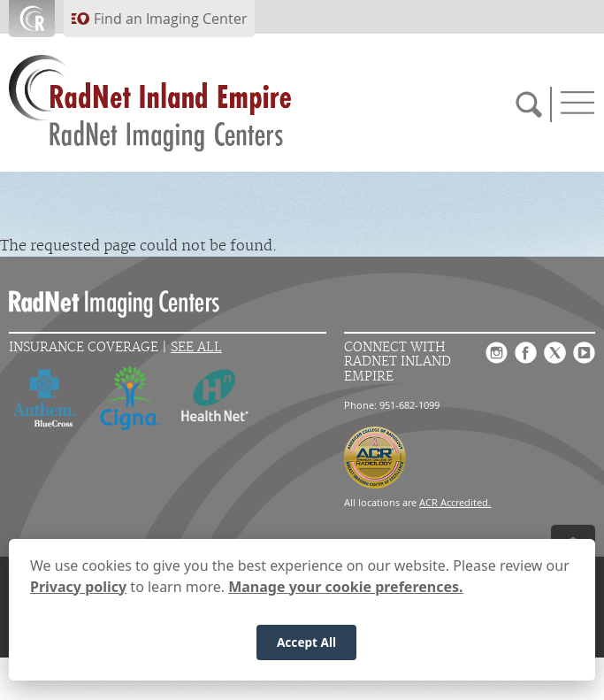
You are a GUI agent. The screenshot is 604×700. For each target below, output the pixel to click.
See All (196, 347)
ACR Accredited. (455, 502)
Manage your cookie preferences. (345, 594)
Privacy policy (78, 594)
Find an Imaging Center (171, 19)
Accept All (306, 649)
